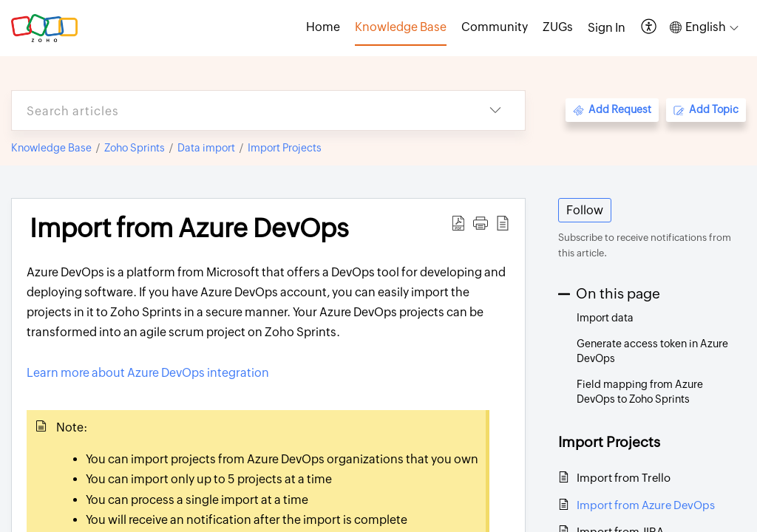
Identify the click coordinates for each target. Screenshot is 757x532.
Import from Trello (624, 478)
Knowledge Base (51, 148)
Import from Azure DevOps (646, 505)
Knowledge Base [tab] (401, 27)
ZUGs (558, 27)
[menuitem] (607, 28)
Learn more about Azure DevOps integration (148, 373)
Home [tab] (323, 27)
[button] (649, 28)
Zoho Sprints (135, 148)
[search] (239, 110)
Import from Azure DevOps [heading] (189, 228)
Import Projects (285, 148)
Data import (206, 148)
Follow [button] (585, 210)
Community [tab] (495, 27)
